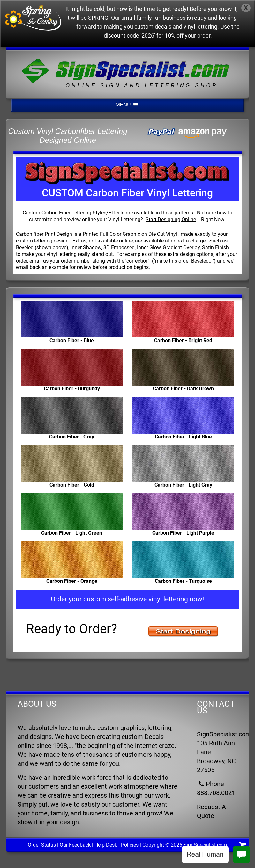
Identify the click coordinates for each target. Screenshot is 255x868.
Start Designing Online (171, 219)
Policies (130, 845)
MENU (128, 105)
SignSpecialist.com (205, 845)
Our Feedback (75, 845)
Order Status (42, 845)
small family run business (153, 18)
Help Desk (106, 845)
